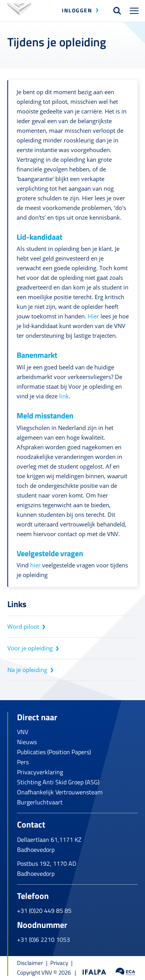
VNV (23, 732)
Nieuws (27, 742)
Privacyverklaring (40, 772)
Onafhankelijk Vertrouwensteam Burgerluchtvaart (60, 797)
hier (35, 565)
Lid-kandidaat (39, 237)
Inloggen (77, 10)
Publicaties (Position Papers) (54, 752)
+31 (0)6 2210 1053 (43, 939)
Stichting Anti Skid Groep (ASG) (58, 782)
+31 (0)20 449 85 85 (44, 911)
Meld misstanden (45, 416)
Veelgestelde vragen (50, 553)
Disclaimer (30, 963)
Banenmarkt (37, 355)
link (64, 396)
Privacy (59, 963)
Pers (23, 762)
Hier (93, 316)
